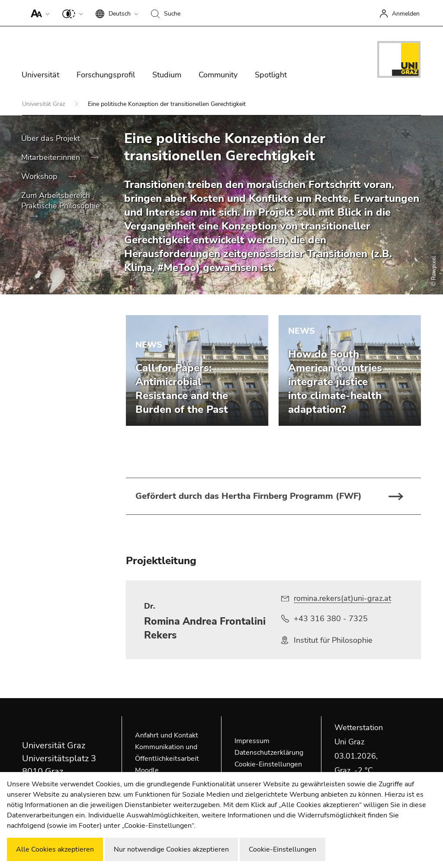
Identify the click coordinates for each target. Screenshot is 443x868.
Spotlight (271, 75)
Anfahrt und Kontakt (167, 735)
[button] (38, 13)
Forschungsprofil (106, 75)
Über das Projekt (52, 138)
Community (218, 75)
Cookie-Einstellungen (268, 764)
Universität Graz (44, 104)
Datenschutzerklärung (269, 753)
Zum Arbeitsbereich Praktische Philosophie (61, 201)
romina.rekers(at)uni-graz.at (342, 598)
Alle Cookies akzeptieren (55, 849)
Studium (167, 75)
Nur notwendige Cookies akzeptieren (171, 849)
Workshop (40, 176)
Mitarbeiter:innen (52, 157)
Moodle (147, 770)
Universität (40, 75)
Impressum (252, 741)
